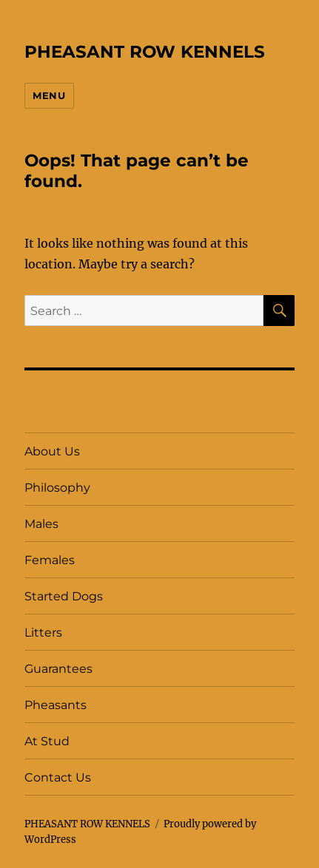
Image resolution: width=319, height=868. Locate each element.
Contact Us (58, 777)
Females (50, 560)
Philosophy (57, 488)
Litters (43, 633)
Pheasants (56, 705)
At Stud (47, 741)
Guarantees (58, 669)
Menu (49, 95)
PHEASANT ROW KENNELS (145, 52)
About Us (52, 451)
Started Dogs (64, 596)
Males (41, 524)
